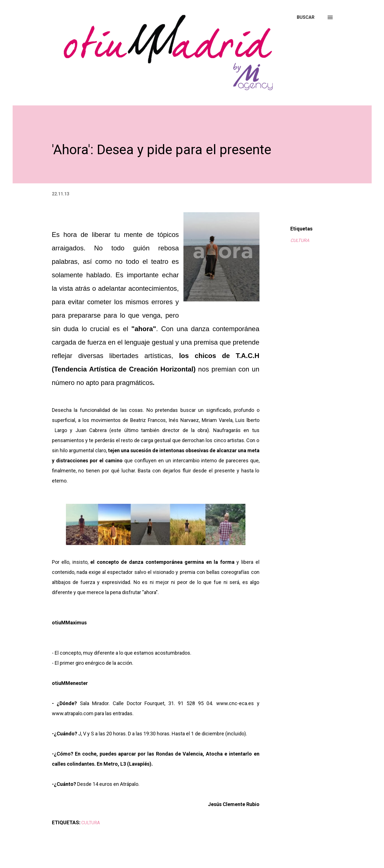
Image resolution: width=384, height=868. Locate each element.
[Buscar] (306, 17)
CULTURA (300, 240)
